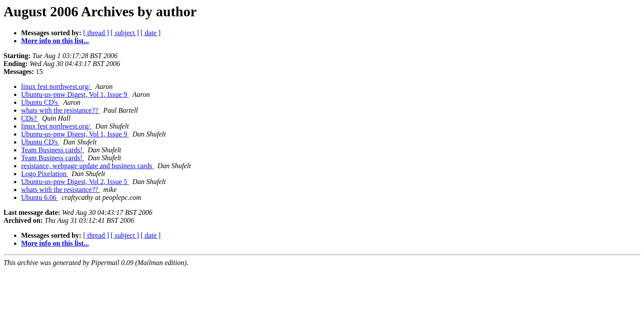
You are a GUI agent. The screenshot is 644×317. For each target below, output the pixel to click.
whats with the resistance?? (61, 110)
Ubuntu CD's (40, 102)
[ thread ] (96, 33)
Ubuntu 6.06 (40, 197)
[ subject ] (125, 33)
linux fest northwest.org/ (57, 87)
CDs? (30, 118)
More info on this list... (55, 41)
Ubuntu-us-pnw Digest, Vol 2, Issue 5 (75, 182)
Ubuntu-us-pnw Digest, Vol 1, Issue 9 (75, 94)
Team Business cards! (53, 150)
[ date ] (151, 33)
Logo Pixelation (45, 174)
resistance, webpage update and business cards (88, 166)
